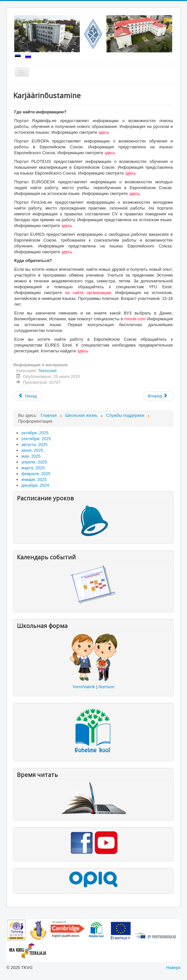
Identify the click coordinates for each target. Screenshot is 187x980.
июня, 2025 (32, 450)
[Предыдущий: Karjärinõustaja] (27, 396)
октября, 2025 (35, 433)
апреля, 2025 (34, 462)
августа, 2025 (34, 444)
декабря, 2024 (35, 485)
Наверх (173, 968)
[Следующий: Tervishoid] (158, 396)
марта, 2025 (33, 468)
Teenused (47, 371)
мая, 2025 (31, 456)
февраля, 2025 (36, 474)
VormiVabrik (84, 687)
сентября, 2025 (36, 439)
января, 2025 (34, 479)
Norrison (106, 687)
